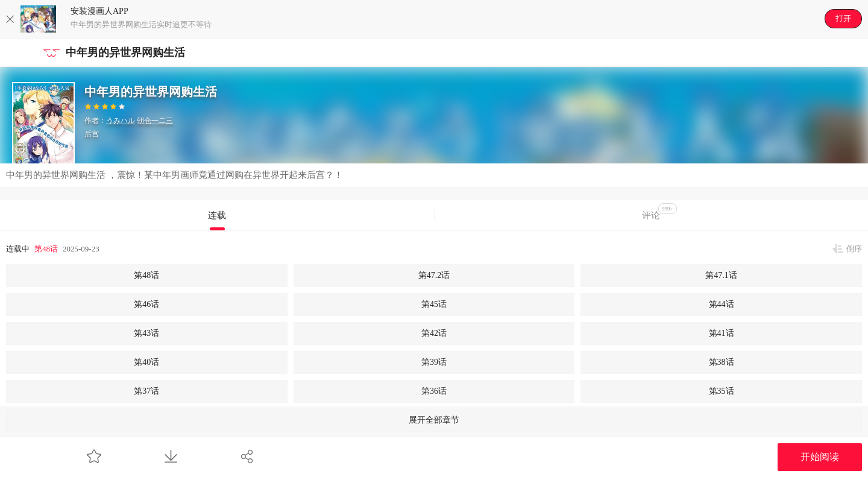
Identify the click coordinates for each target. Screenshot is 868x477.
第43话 (146, 333)
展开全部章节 (434, 420)
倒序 (854, 249)
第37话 (146, 391)
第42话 (434, 333)
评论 (659, 212)
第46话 (146, 304)
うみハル (121, 121)
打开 (843, 18)
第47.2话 (434, 275)
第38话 (722, 362)
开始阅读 (820, 457)
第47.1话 (721, 275)
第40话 (146, 362)
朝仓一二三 (155, 121)
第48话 (46, 249)
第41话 (722, 333)
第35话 (722, 391)
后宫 (92, 134)
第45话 (434, 304)
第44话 (722, 304)
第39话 (434, 362)
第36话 (434, 391)
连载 (217, 215)
